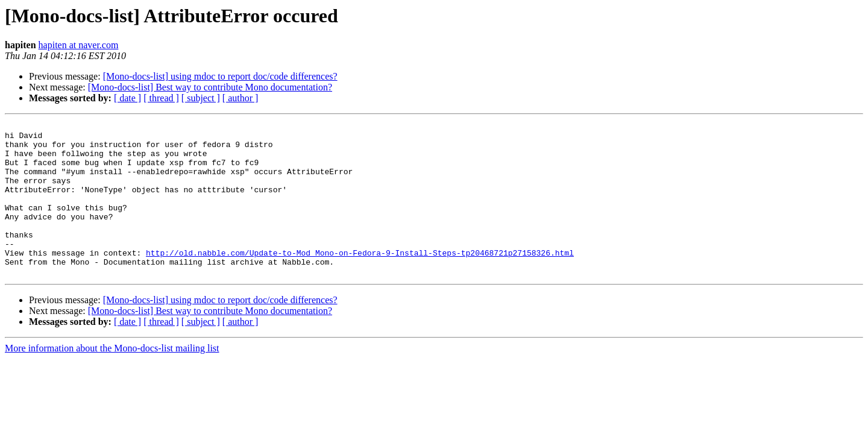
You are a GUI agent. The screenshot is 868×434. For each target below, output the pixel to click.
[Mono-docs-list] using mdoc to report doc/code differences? (220, 76)
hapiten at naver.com (79, 45)
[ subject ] (201, 98)
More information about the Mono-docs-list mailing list (112, 379)
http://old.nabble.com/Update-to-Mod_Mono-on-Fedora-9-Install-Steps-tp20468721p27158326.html (360, 280)
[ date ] (127, 98)
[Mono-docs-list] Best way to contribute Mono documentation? (210, 87)
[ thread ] (161, 98)
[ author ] (241, 98)
